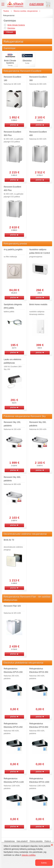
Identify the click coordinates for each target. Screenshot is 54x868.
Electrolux (11, 28)
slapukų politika (29, 855)
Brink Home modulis (38, 304)
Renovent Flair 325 (12, 606)
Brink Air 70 (9, 540)
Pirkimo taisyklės (36, 841)
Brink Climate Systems (16, 25)
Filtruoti (10, 32)
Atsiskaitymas (9, 841)
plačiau (14, 125)
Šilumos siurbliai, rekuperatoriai (26, 11)
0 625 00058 (36, 4)
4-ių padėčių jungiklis (13, 249)
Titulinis (6, 11)
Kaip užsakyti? (22, 841)
